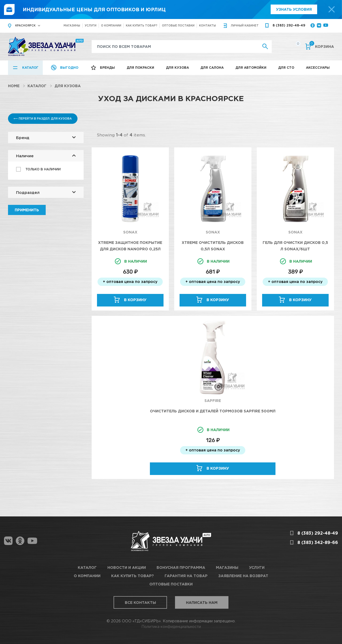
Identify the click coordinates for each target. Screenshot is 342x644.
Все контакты (140, 602)
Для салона (212, 68)
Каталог (30, 68)
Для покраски (140, 68)
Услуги (91, 26)
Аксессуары (318, 68)
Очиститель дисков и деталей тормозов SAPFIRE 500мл (213, 411)
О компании (111, 26)
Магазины (72, 26)
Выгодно (69, 68)
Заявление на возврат (243, 576)
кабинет (245, 26)
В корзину (135, 300)
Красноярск (25, 26)
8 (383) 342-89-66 (318, 542)
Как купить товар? (142, 26)
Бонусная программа (181, 567)
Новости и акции (127, 567)
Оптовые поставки (178, 26)
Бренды (107, 68)
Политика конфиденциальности (171, 626)
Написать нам (202, 602)
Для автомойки (251, 68)
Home (14, 86)
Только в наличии (43, 169)
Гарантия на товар (186, 576)
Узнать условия (294, 9)
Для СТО (286, 68)
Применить (27, 210)
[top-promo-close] (332, 9)
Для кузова (177, 68)
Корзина (322, 46)
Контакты (207, 26)
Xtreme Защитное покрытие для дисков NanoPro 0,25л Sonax (130, 249)
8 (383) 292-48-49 (289, 25)
